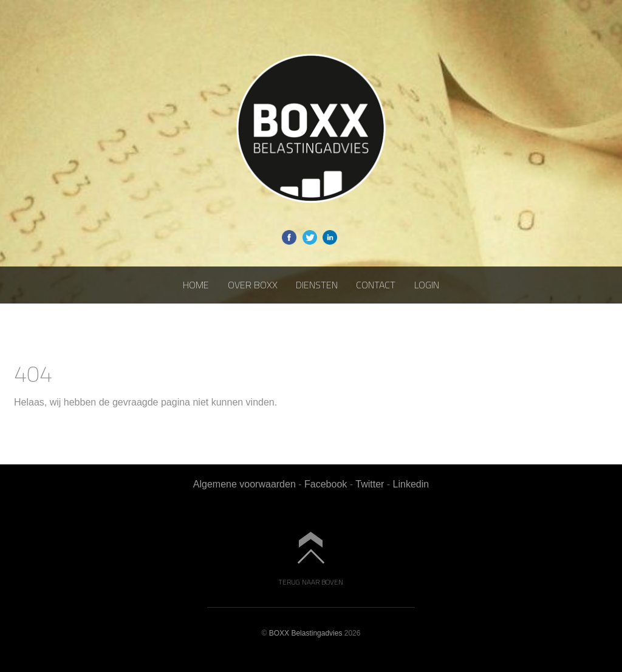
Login (427, 285)
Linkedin (411, 484)
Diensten (317, 285)
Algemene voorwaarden (244, 484)
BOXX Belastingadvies (306, 633)
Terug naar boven (311, 582)
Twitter (370, 484)
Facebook (326, 484)
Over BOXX (253, 285)
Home (196, 285)
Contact (376, 285)
